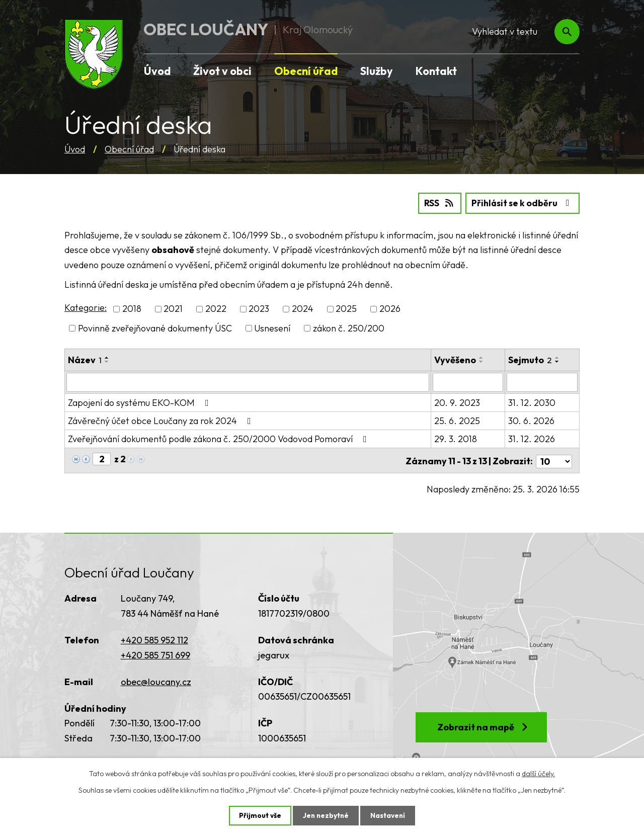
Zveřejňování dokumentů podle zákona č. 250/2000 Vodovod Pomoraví (219, 438)
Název (85, 359)
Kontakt (436, 71)
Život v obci (222, 71)
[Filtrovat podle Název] (248, 382)
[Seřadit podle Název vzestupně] (107, 357)
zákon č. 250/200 (349, 328)
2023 (259, 309)
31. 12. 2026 (532, 438)
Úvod (75, 149)
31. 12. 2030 (532, 402)
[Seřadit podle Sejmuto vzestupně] (558, 357)
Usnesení (272, 328)
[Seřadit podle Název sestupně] (107, 361)
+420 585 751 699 (155, 653)
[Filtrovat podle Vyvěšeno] (468, 382)
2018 (132, 309)
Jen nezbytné (326, 815)
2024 (303, 309)
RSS (436, 203)
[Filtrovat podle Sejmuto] (542, 382)
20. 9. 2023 (458, 402)
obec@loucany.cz (156, 679)
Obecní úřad (129, 149)
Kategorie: (86, 308)
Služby (377, 71)
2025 (346, 309)
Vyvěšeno (456, 359)
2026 (390, 309)
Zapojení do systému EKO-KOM (140, 402)
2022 (216, 309)
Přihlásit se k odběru (521, 203)
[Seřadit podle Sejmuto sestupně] (558, 361)
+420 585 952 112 (154, 638)
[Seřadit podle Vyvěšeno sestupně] (482, 361)
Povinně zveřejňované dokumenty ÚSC (155, 328)
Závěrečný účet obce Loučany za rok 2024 (162, 420)
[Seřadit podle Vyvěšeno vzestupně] (482, 357)
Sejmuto (531, 359)
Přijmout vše (259, 815)
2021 (173, 309)
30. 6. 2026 (532, 420)
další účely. (538, 773)
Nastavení (389, 815)
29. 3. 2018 (456, 438)
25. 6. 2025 (458, 420)
